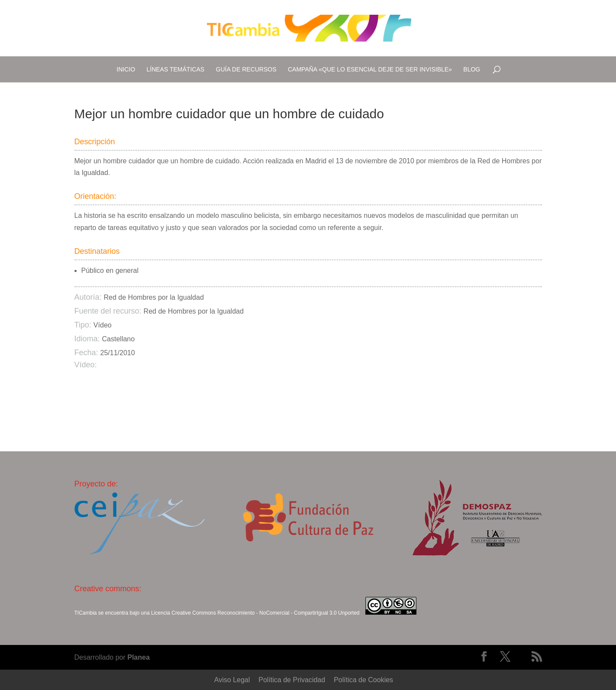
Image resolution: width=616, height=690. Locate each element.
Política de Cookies (363, 680)
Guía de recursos (246, 69)
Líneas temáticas (176, 69)
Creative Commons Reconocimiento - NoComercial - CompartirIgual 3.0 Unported (265, 613)
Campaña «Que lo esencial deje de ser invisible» (370, 69)
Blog (472, 69)
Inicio (126, 69)
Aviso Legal (232, 680)
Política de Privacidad (292, 680)
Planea (139, 657)
